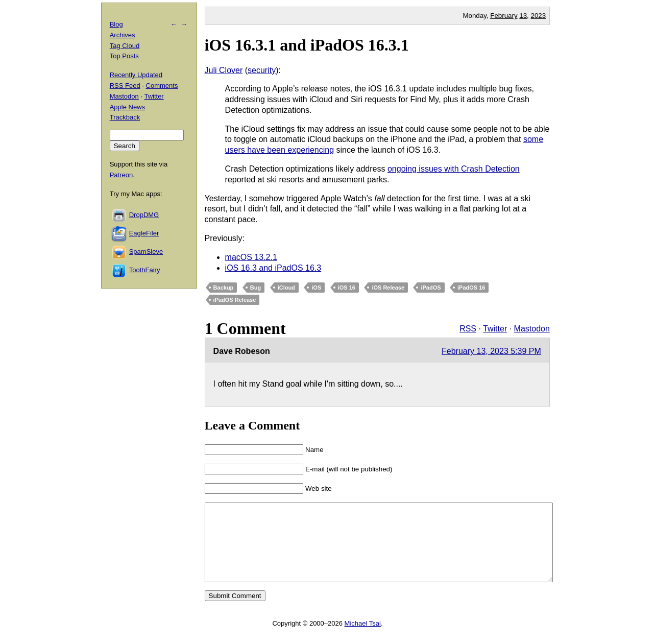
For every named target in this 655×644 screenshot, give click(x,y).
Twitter (495, 329)
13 (523, 16)
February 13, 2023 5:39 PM (491, 351)
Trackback (125, 117)
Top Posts (124, 56)
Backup (224, 288)
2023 (539, 16)
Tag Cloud (125, 46)
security (262, 70)
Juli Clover (224, 70)
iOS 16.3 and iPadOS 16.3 (273, 268)
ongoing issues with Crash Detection (454, 169)
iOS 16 (347, 288)
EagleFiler (144, 233)
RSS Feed (125, 86)
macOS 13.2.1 (251, 257)
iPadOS (431, 288)
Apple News (127, 107)
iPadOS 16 (471, 288)
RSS (468, 329)
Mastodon (532, 329)
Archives (123, 35)
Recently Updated (136, 75)
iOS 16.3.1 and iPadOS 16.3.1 (307, 45)
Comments (162, 86)
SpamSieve (146, 252)
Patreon (122, 175)
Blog (116, 24)
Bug (256, 288)
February (504, 16)
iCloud (286, 288)
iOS (316, 288)
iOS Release (388, 288)
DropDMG (144, 215)
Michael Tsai (363, 639)
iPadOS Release (235, 300)
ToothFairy (145, 270)
